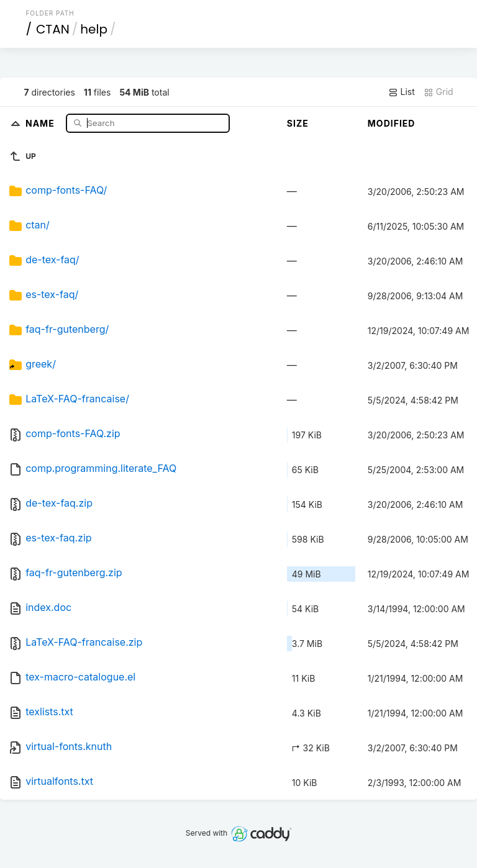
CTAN (53, 29)
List (402, 92)
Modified (392, 123)
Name (41, 123)
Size (298, 123)
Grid (438, 92)
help (94, 29)
